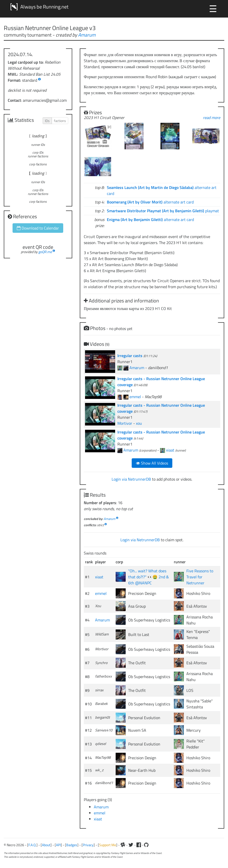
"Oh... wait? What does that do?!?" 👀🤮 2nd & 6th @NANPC (148, 577)
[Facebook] (139, 845)
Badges (72, 845)
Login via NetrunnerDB (131, 479)
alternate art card (150, 202)
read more (212, 118)
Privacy (88, 845)
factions (60, 121)
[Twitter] (131, 845)
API (58, 845)
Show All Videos (152, 463)
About (46, 845)
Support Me (108, 845)
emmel (135, 397)
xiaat (170, 450)
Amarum (87, 35)
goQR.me (45, 252)
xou (139, 423)
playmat (163, 211)
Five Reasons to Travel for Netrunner (200, 577)
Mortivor (125, 423)
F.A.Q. (32, 845)
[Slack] (123, 845)
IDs (47, 121)
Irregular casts (130, 356)
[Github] (146, 845)
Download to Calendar (38, 228)
